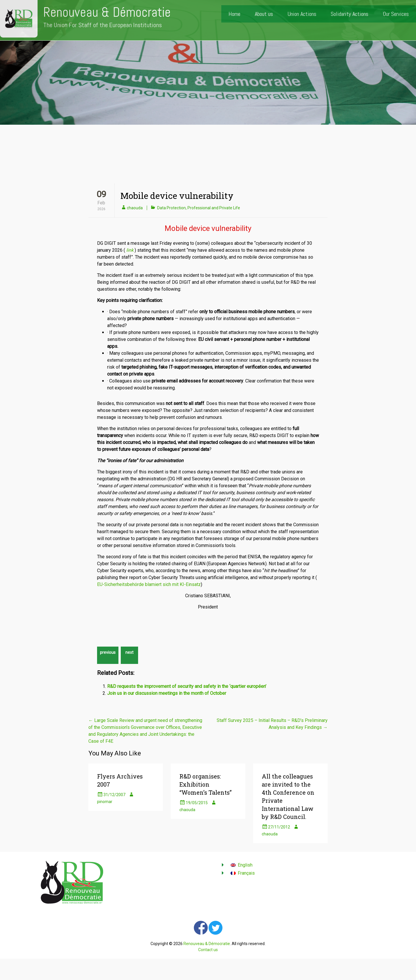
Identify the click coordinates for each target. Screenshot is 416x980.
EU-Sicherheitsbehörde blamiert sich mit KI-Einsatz (149, 584)
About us (264, 14)
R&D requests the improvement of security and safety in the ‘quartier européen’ (187, 686)
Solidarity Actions (350, 14)
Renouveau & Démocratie (107, 12)
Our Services (396, 14)
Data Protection (171, 208)
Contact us (208, 950)
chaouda (135, 208)
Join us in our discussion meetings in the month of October (167, 693)
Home (234, 14)
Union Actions (302, 14)
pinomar (105, 802)
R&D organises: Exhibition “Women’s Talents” (206, 784)
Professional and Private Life (214, 208)
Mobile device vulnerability (177, 196)
